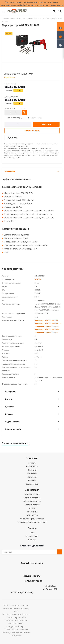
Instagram (35, 569)
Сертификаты (32, 484)
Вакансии (32, 470)
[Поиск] (60, 12)
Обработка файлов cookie (32, 519)
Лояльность (32, 515)
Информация (32, 490)
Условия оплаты (32, 494)
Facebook (28, 569)
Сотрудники (32, 466)
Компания (32, 458)
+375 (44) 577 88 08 (33, 581)
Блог (32, 533)
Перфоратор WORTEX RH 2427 (46, 320)
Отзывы (32, 480)
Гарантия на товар (32, 501)
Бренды (32, 540)
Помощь (32, 528)
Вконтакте (22, 569)
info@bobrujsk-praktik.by (22, 592)
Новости (32, 463)
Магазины (32, 473)
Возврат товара (32, 505)
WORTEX (38, 279)
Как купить (32, 512)
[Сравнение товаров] (60, 44)
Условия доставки (32, 498)
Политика (32, 477)
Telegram (41, 569)
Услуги (32, 508)
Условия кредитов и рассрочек (32, 522)
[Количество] (18, 124)
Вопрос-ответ (32, 536)
